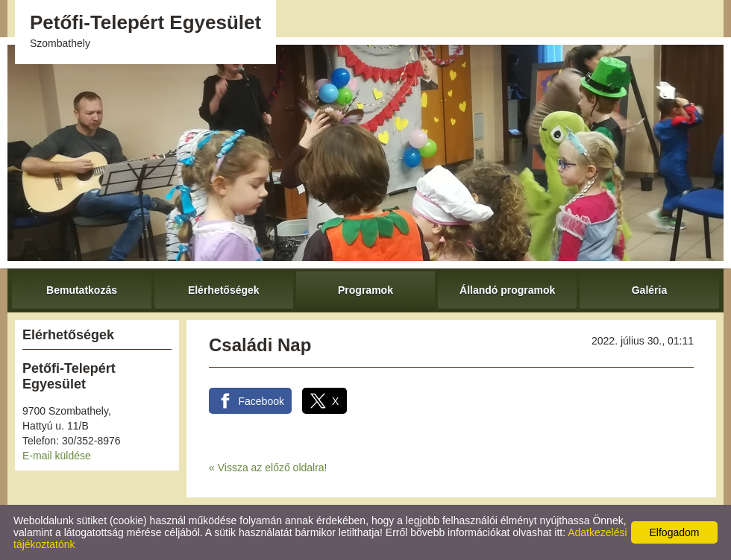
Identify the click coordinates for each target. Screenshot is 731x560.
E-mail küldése (57, 456)
